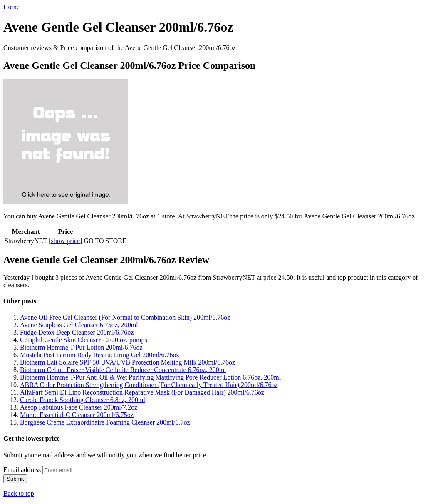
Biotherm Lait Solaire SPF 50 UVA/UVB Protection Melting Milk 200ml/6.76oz (128, 362)
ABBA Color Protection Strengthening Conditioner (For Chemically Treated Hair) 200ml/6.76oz (149, 385)
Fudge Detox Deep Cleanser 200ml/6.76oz (77, 332)
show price (66, 241)
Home (11, 7)
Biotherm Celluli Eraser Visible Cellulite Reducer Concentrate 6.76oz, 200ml (123, 370)
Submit (15, 479)
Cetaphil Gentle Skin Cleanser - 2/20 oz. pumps (84, 340)
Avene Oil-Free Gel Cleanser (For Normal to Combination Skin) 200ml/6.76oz (125, 317)
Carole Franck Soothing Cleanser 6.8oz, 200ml (83, 400)
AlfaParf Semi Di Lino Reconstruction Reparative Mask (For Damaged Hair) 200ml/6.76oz (142, 392)
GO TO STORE (105, 241)
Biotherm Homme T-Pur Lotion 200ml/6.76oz (81, 347)
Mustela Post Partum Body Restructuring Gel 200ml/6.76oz (100, 355)
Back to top (19, 493)
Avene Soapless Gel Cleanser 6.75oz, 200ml (79, 325)
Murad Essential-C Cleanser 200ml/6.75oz (77, 415)
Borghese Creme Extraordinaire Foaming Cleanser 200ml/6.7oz (105, 422)
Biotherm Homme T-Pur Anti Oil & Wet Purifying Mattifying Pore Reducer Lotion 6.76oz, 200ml (150, 377)
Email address (22, 470)
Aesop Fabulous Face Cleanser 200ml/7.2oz (79, 407)
